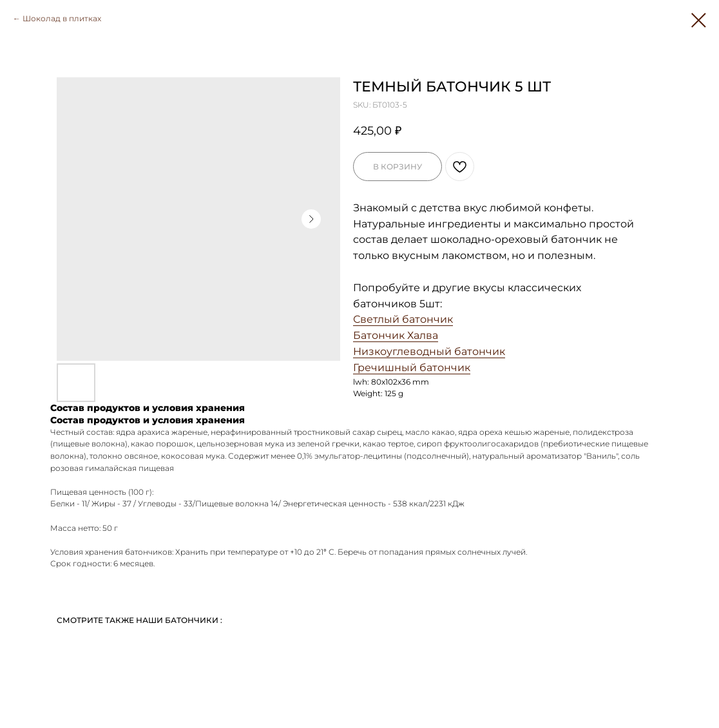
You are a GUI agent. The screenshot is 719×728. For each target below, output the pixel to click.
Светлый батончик (403, 319)
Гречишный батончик (412, 368)
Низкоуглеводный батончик (429, 351)
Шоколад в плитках (62, 18)
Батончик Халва (396, 335)
